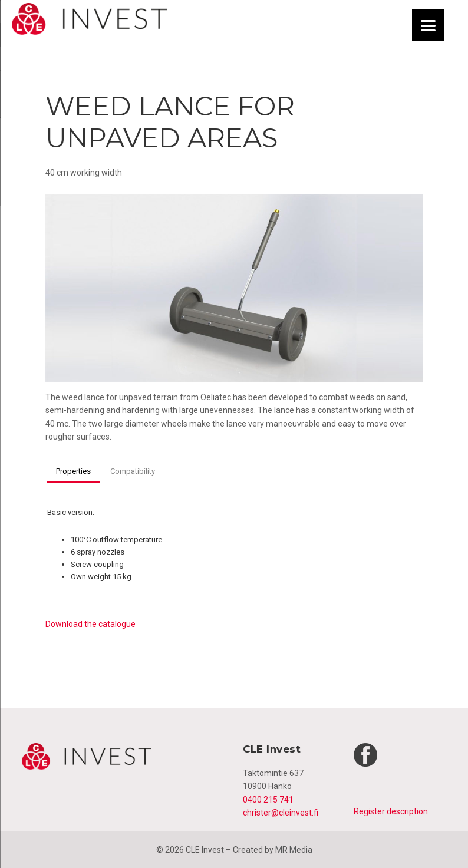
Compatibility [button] (133, 471)
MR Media (294, 850)
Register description (391, 811)
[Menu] (428, 25)
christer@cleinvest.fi (281, 813)
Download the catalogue (90, 624)
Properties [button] (73, 471)
